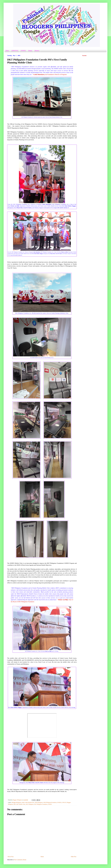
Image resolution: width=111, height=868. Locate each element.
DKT (15, 804)
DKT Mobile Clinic (21, 804)
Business (37, 51)
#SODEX (59, 802)
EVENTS (23, 51)
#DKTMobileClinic (30, 802)
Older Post (74, 857)
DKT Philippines (30, 804)
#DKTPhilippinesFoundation (50, 802)
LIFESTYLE (15, 51)
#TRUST (64, 802)
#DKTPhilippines (39, 802)
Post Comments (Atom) (20, 860)
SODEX (50, 804)
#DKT (23, 802)
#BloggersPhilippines (16, 802)
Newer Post (11, 857)
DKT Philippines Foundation (41, 804)
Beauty (30, 51)
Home (7, 51)
